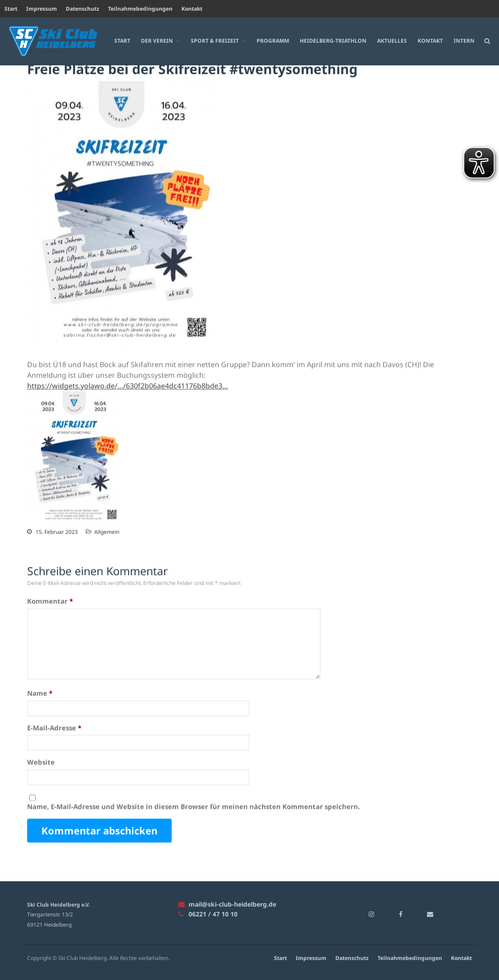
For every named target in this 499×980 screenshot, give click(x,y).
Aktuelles (392, 40)
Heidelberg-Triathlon (333, 40)
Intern (464, 40)
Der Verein (157, 40)
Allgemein (107, 532)
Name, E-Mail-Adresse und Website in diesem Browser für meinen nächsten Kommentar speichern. (193, 807)
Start (11, 9)
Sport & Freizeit (215, 40)
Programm (273, 40)
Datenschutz (82, 9)
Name (40, 693)
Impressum (42, 9)
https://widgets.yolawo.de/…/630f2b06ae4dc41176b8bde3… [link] (128, 386)
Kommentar (50, 601)
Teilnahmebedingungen (140, 9)
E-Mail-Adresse (54, 728)
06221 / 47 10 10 (208, 914)
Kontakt (192, 9)
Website (41, 762)
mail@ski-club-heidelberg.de (227, 904)
